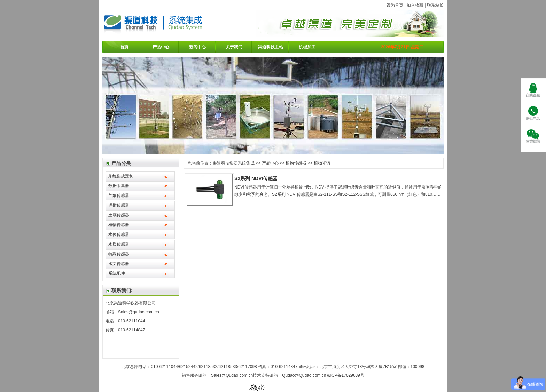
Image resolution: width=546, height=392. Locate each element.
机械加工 (307, 47)
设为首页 (395, 5)
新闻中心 (197, 47)
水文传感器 (119, 264)
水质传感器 (119, 244)
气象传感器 (119, 195)
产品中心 (161, 47)
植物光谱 (322, 163)
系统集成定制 (121, 176)
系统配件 (117, 273)
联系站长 (435, 5)
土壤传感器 (119, 215)
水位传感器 (119, 234)
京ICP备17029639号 (345, 375)
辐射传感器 (119, 205)
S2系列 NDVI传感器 (256, 178)
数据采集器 (119, 186)
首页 (124, 47)
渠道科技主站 (271, 47)
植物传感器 (119, 225)
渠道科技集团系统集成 (234, 163)
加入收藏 (415, 5)
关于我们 (234, 47)
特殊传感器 (119, 254)
